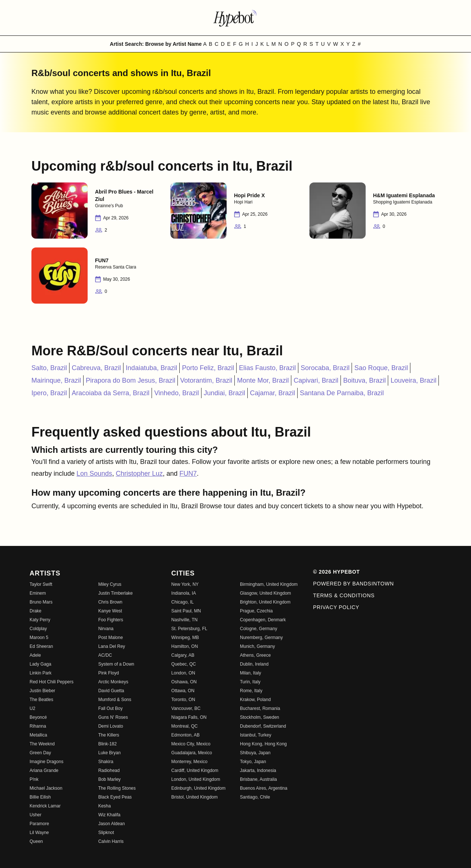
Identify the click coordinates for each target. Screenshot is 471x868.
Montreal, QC (184, 726)
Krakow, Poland (255, 700)
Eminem (38, 593)
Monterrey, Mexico (189, 762)
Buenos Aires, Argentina (264, 788)
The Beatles (41, 700)
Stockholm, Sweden (260, 717)
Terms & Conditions (344, 595)
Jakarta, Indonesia (258, 770)
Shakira (106, 762)
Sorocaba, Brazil (325, 368)
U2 (32, 708)
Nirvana (106, 629)
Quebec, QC (184, 664)
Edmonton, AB (185, 735)
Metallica (38, 735)
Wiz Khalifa (109, 815)
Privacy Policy (336, 607)
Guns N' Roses (113, 717)
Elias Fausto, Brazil (267, 368)
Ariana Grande (44, 770)
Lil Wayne (39, 833)
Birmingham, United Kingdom (269, 584)
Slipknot (106, 833)
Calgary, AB (183, 655)
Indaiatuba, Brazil (151, 368)
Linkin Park (40, 673)
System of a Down (116, 664)
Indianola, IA (184, 593)
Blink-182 (108, 744)
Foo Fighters (111, 620)
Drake (35, 611)
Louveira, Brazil (413, 380)
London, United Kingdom (196, 779)
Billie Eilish (40, 797)
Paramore (39, 824)
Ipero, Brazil (49, 393)
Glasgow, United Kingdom (265, 593)
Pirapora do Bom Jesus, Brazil (131, 380)
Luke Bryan (110, 753)
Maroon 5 (39, 638)
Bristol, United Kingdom (194, 797)
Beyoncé (38, 717)
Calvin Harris (111, 841)
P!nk (34, 779)
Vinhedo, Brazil (177, 393)
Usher (35, 815)
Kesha (105, 806)
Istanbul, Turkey (256, 735)
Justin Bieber (42, 691)
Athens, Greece (255, 655)
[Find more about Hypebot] (235, 18)
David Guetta (111, 691)
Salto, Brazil (49, 368)
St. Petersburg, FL (189, 629)
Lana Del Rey (112, 646)
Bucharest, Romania (260, 708)
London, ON (183, 673)
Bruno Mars (41, 602)
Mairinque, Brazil (56, 380)
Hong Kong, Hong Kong (263, 744)
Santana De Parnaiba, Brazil (342, 393)
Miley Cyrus (110, 584)
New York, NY (185, 584)
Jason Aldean (112, 824)
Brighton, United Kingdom (265, 602)
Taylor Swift (41, 584)
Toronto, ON (183, 700)
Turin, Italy (250, 682)
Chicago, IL (182, 602)
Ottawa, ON (183, 691)
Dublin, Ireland (254, 664)
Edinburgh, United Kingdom (198, 788)
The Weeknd (42, 744)
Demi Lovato (111, 726)
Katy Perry (40, 620)
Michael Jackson (46, 788)
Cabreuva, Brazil (96, 368)
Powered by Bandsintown (354, 584)
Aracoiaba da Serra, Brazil (111, 393)
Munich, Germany (257, 646)
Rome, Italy (251, 691)
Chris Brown (110, 602)
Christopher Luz (139, 474)
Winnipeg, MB (185, 638)
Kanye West (110, 611)
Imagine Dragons (46, 762)
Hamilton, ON (184, 646)
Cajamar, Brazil (272, 393)
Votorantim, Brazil (206, 380)
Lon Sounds (94, 474)
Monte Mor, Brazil (263, 380)
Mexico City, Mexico (191, 744)
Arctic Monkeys (113, 682)
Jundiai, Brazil (224, 393)
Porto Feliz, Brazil (208, 368)
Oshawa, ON (184, 682)
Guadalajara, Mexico (192, 753)
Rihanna (38, 726)
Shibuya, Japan (255, 753)
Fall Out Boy (111, 708)
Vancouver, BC (186, 708)
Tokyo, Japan (253, 762)
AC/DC (105, 655)
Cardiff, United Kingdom (195, 770)
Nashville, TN (184, 620)
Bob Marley (110, 779)
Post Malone (111, 638)
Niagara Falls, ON (189, 717)
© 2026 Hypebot (337, 572)
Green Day (40, 753)
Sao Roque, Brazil (381, 368)
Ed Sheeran (41, 646)
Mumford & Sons (115, 700)
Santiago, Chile (255, 797)
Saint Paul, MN (186, 611)
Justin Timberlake (116, 593)
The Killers (109, 735)
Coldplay (38, 629)
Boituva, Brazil (364, 380)
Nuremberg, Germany (261, 638)
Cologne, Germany (259, 629)
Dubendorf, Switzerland (263, 726)
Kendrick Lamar (45, 806)
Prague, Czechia (256, 611)
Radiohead (109, 770)
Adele (35, 655)
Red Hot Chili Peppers (52, 682)
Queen (36, 841)
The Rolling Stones (117, 788)
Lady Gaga (40, 664)
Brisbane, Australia (258, 779)
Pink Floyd (109, 673)
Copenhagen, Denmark (263, 620)
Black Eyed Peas (115, 797)
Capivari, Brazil (316, 380)
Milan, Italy (250, 673)
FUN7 (188, 474)
